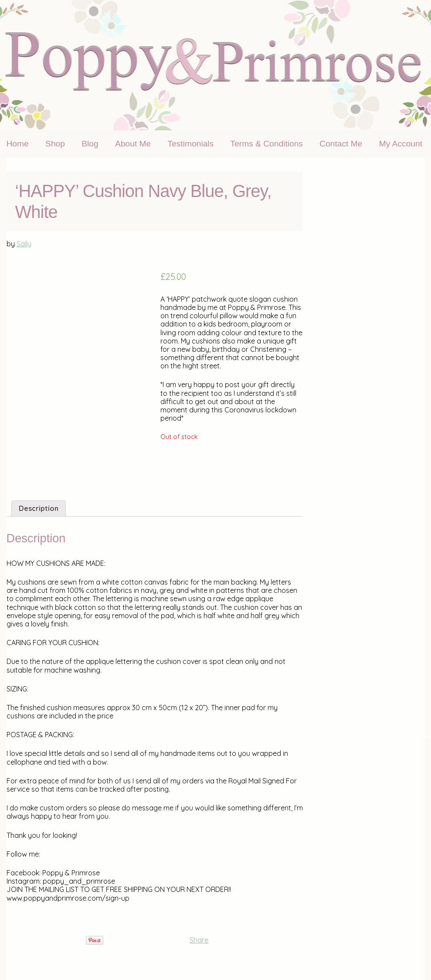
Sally (24, 244)
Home (18, 144)
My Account (401, 144)
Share (199, 940)
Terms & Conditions (267, 144)
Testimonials (191, 144)
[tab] (39, 509)
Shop (55, 144)
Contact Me (341, 144)
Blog (90, 144)
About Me (133, 144)
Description (39, 508)
